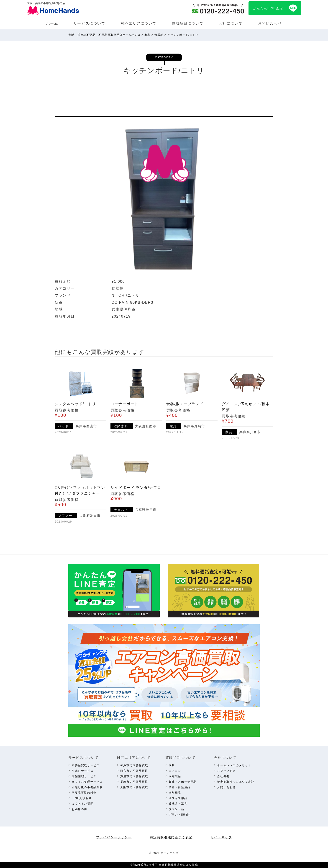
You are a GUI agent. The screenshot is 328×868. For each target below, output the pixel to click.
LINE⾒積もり (82, 798)
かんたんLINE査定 (268, 8)
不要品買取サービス (86, 765)
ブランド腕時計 (180, 815)
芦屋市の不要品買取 (134, 776)
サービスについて (89, 23)
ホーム (52, 23)
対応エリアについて (138, 23)
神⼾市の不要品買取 (134, 765)
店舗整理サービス (84, 776)
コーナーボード (124, 404)
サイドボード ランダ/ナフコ (136, 488)
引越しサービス (83, 771)
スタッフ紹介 (226, 771)
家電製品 (175, 776)
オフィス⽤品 (178, 798)
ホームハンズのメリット (234, 765)
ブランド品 (177, 809)
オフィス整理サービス (87, 782)
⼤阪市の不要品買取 (134, 787)
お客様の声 (79, 809)
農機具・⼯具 (178, 804)
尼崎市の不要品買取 (134, 782)
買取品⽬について (188, 23)
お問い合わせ (270, 23)
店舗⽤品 (175, 793)
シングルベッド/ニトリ (75, 404)
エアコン (175, 771)
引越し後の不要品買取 (87, 787)
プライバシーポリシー (114, 837)
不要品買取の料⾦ (84, 793)
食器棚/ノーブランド (185, 404)
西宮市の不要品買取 (134, 771)
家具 (172, 765)
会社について (231, 23)
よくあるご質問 (83, 804)
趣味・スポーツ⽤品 (183, 782)
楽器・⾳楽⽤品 (180, 787)
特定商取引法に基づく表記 (236, 782)
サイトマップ (221, 837)
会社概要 (223, 776)
